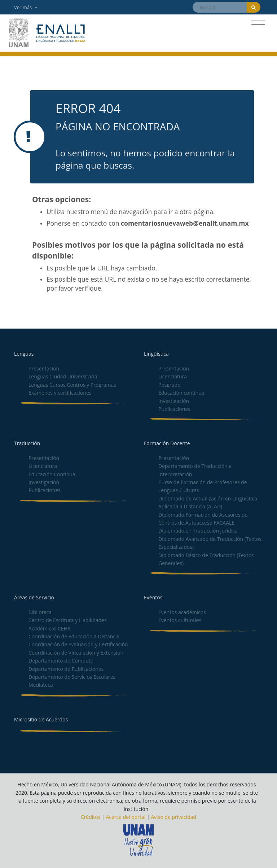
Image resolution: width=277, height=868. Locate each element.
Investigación (174, 401)
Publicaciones (174, 409)
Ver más (26, 7)
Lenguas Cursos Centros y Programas (72, 385)
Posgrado (170, 385)
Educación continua (181, 393)
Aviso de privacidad (173, 817)
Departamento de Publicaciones (66, 669)
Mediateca (41, 685)
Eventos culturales (180, 620)
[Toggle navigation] (258, 25)
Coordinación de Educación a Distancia (74, 636)
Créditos (91, 817)
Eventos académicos (182, 612)
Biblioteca (40, 612)
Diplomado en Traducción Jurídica (198, 531)
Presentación (44, 368)
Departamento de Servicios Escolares (72, 677)
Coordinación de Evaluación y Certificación (78, 644)
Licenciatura (173, 376)
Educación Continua (52, 474)
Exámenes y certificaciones (60, 393)
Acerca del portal (126, 817)
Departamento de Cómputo (61, 661)
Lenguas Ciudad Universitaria (63, 376)
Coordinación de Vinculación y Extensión (76, 653)
